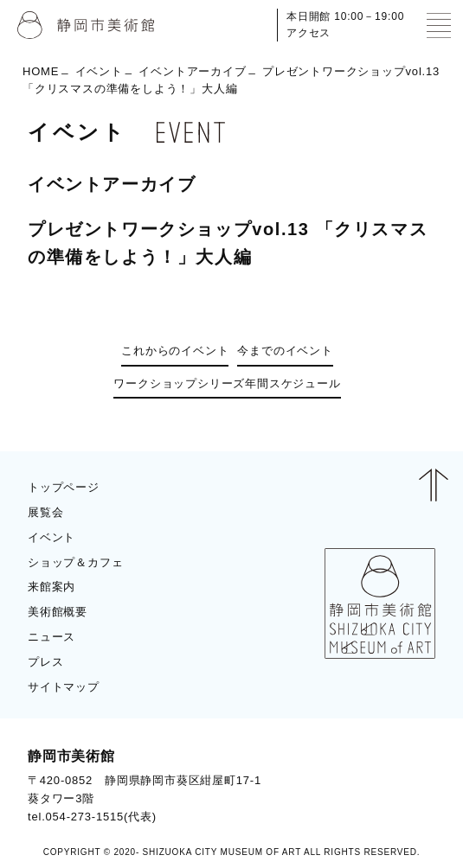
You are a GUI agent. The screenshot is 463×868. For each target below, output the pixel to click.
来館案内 (51, 587)
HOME (41, 70)
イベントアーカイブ (192, 70)
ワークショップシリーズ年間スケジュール (227, 383)
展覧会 (45, 512)
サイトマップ (64, 687)
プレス (45, 662)
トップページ (64, 487)
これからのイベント (175, 351)
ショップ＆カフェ (75, 562)
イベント (99, 70)
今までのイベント (285, 351)
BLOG (403, 786)
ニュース (51, 637)
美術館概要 (58, 612)
